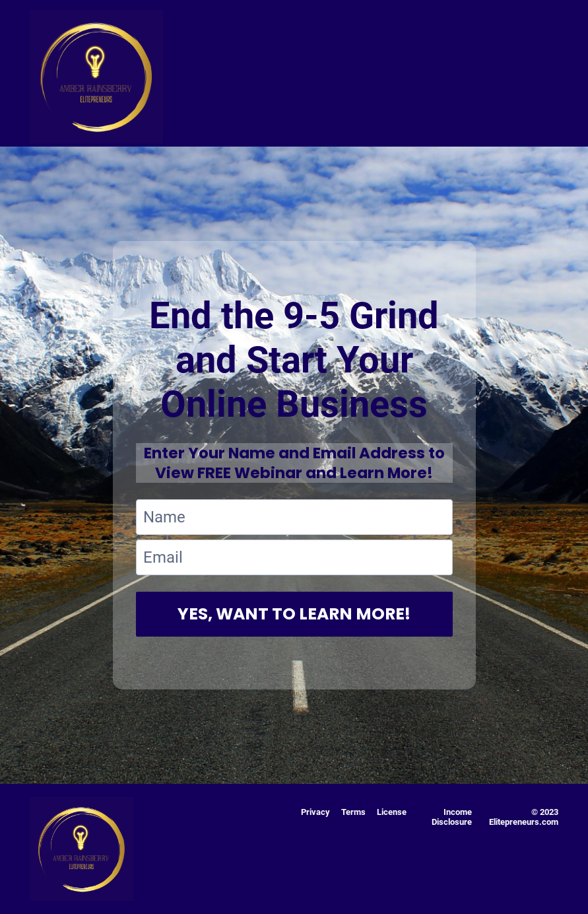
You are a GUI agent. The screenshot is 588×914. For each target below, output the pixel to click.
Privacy (315, 812)
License (392, 812)
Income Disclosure (452, 817)
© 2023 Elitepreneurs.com (524, 817)
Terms (353, 812)
